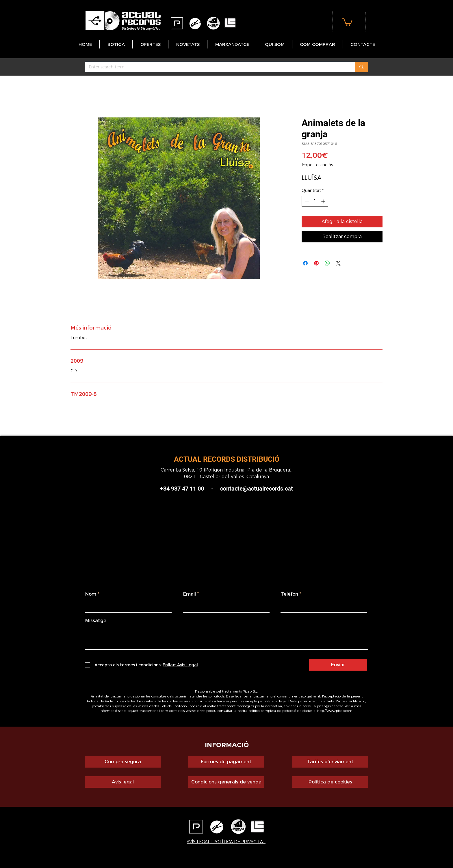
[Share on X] (338, 263)
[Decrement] (306, 201)
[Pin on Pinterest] (316, 263)
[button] (347, 21)
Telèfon (289, 594)
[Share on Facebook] (305, 263)
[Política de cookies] (330, 782)
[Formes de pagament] (226, 762)
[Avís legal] (123, 782)
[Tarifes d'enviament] (330, 762)
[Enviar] (338, 665)
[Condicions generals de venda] (226, 782)
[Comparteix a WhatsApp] (327, 263)
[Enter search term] (216, 67)
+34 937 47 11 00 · (190, 489)
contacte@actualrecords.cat (257, 489)
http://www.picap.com (335, 711)
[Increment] (324, 201)
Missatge (96, 621)
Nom (91, 594)
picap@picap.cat (330, 706)
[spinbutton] (315, 201)
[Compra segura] (123, 762)
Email (190, 594)
